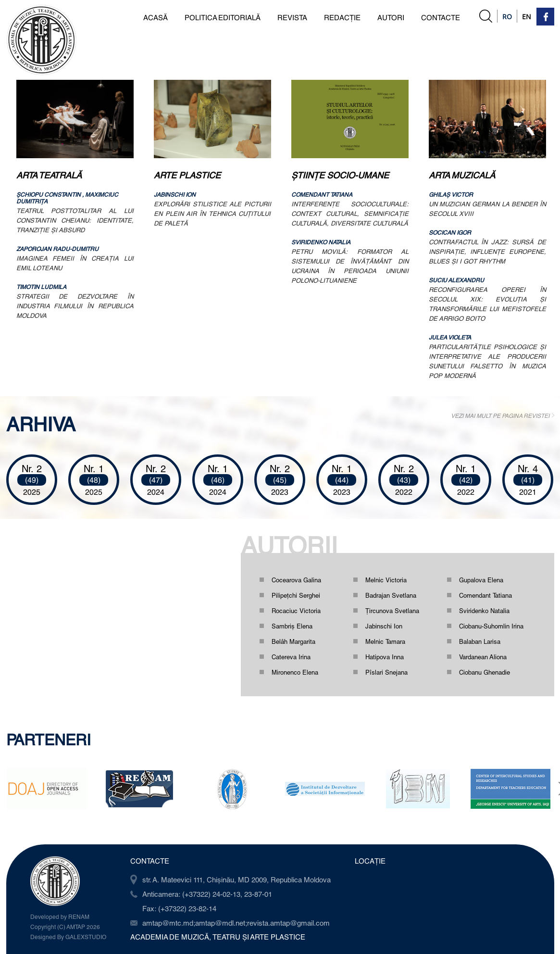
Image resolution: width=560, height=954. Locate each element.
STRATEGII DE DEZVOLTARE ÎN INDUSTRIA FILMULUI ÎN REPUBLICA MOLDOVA (75, 306)
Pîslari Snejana (386, 672)
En (527, 17)
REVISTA (292, 17)
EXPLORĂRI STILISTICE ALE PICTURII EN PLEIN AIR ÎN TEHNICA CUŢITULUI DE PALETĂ (212, 213)
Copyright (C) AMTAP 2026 (65, 927)
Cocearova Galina (296, 580)
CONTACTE (441, 17)
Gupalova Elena (481, 580)
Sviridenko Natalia (484, 611)
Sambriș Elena (292, 626)
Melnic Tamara (385, 641)
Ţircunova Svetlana (392, 611)
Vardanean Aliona (483, 657)
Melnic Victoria (386, 580)
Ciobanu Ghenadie (485, 672)
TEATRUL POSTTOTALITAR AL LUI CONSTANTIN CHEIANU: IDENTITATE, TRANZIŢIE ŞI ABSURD (75, 220)
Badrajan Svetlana (391, 595)
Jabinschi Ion (384, 626)
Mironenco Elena (295, 672)
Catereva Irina (291, 657)
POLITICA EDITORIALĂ (223, 17)
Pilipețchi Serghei (296, 595)
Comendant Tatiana (485, 595)
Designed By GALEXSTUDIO (68, 937)
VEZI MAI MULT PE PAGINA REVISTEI (500, 415)
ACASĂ (156, 17)
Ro (507, 17)
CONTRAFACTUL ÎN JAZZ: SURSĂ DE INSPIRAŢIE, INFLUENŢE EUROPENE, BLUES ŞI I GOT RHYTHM (487, 251)
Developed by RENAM (60, 916)
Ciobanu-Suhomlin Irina (491, 626)
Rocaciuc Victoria (296, 611)
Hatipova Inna (385, 657)
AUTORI (391, 17)
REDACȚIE (342, 17)
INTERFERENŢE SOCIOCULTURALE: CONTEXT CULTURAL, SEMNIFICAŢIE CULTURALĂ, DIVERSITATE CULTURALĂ (350, 213)
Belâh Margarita (293, 641)
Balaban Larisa (480, 641)
